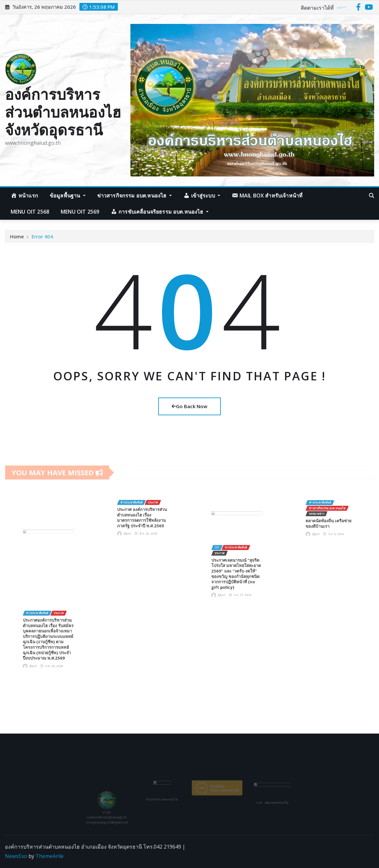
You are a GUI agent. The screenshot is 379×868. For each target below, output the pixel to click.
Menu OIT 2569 (80, 212)
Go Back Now (189, 406)
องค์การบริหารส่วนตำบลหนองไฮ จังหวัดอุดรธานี (63, 112)
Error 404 (42, 239)
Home (17, 239)
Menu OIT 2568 (30, 212)
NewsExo (16, 856)
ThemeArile (50, 856)
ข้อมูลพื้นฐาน (68, 196)
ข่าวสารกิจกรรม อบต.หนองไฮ (134, 196)
